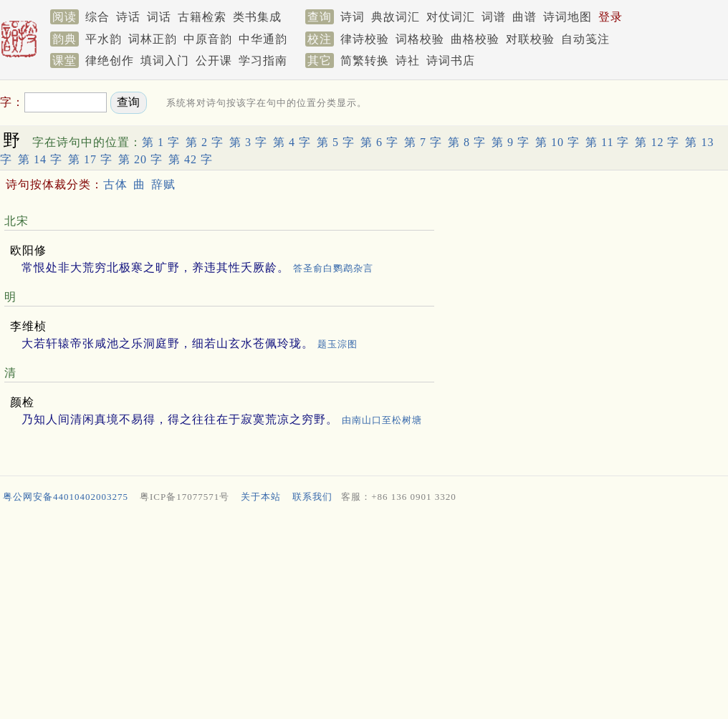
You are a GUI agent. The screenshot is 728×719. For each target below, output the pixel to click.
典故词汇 (396, 17)
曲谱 (525, 17)
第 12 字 (657, 142)
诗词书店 (451, 61)
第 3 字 (248, 142)
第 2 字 (205, 142)
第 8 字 (467, 142)
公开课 (214, 61)
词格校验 (420, 39)
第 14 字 (40, 159)
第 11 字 (607, 142)
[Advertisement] (364, 614)
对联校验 (530, 39)
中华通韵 (263, 39)
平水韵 (104, 39)
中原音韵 (208, 39)
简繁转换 (365, 61)
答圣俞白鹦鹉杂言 (333, 268)
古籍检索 (202, 17)
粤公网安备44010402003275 (66, 497)
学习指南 (263, 61)
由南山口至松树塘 (382, 420)
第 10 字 (557, 142)
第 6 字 (379, 142)
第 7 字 (423, 142)
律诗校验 (365, 39)
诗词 (353, 17)
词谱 (494, 17)
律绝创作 (110, 61)
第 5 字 (336, 142)
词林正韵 (153, 39)
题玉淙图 (337, 344)
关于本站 (261, 497)
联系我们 (312, 497)
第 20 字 (140, 159)
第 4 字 (292, 142)
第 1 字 (161, 142)
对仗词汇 (451, 17)
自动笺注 (585, 39)
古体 (115, 184)
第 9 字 (511, 142)
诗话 (128, 17)
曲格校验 (475, 39)
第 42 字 (191, 159)
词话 (159, 17)
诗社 (408, 61)
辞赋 (163, 184)
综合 (97, 17)
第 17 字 (90, 159)
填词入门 (165, 61)
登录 (610, 17)
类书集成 (257, 17)
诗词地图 (567, 17)
